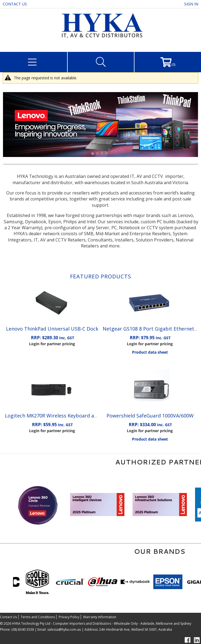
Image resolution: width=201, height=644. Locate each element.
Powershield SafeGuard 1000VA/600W (150, 416)
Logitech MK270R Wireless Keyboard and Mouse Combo (70, 416)
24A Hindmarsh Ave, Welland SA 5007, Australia (135, 629)
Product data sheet (150, 352)
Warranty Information (100, 617)
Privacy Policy (69, 617)
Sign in (191, 4)
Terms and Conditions (38, 617)
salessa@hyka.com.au (64, 629)
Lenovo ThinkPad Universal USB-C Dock (52, 329)
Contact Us (15, 4)
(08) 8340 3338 (23, 629)
